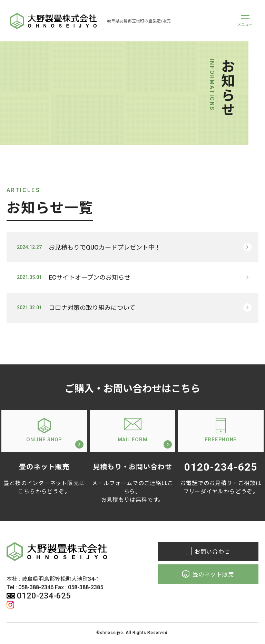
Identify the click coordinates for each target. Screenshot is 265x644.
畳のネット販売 (208, 575)
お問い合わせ (208, 553)
